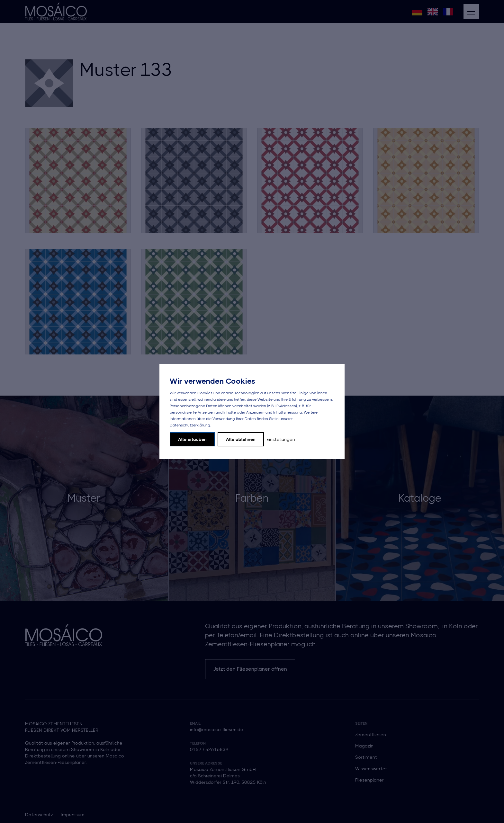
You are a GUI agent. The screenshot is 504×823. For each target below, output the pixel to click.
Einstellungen (281, 439)
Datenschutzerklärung (190, 425)
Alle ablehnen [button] (241, 439)
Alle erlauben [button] (192, 439)
